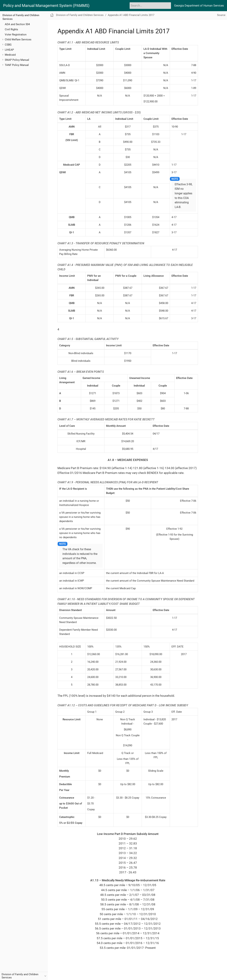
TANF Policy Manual (17, 65)
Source (221, 15)
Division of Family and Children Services (80, 15)
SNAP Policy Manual (17, 60)
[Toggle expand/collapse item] (3, 40)
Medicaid (10, 55)
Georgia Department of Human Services (199, 6)
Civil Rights (11, 29)
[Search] (150, 5)
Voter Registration (16, 35)
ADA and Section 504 (17, 24)
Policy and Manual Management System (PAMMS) (46, 6)
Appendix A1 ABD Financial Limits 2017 (131, 15)
